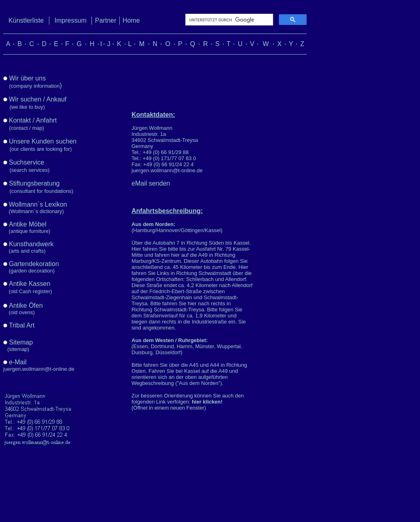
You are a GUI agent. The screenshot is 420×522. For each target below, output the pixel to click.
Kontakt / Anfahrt (33, 120)
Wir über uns (27, 78)
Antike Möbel (28, 224)
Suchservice (27, 162)
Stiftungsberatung (34, 183)
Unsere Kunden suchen (43, 141)
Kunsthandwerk (31, 244)
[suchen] (228, 20)
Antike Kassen (30, 284)
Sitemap (21, 342)
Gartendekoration (34, 264)
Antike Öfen (26, 305)
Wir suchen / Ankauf (38, 99)
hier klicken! (207, 402)
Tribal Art (22, 325)
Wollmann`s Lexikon (38, 204)
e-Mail (18, 362)
